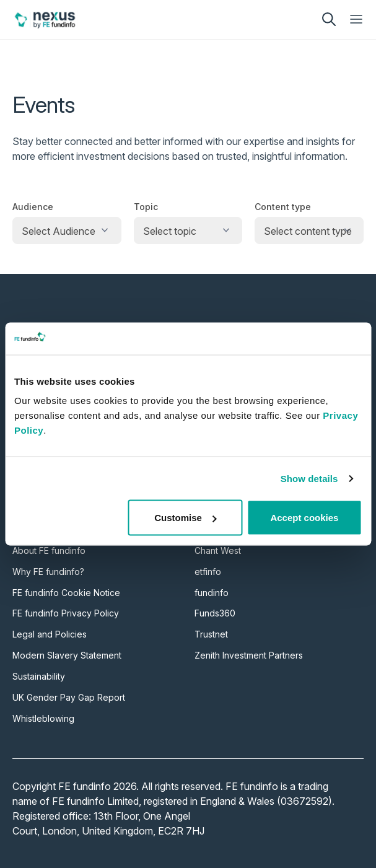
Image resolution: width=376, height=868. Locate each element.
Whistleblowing (43, 718)
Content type (283, 207)
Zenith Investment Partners (249, 655)
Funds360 (215, 613)
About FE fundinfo (49, 550)
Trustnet (211, 634)
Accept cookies (304, 518)
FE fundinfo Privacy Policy (66, 613)
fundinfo (212, 593)
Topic (146, 207)
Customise (186, 518)
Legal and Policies (50, 634)
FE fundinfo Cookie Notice (66, 593)
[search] (329, 19)
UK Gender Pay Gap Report (69, 697)
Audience (33, 207)
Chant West (218, 550)
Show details (309, 478)
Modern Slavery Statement (67, 655)
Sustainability (39, 676)
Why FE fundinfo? (48, 572)
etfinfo (208, 572)
